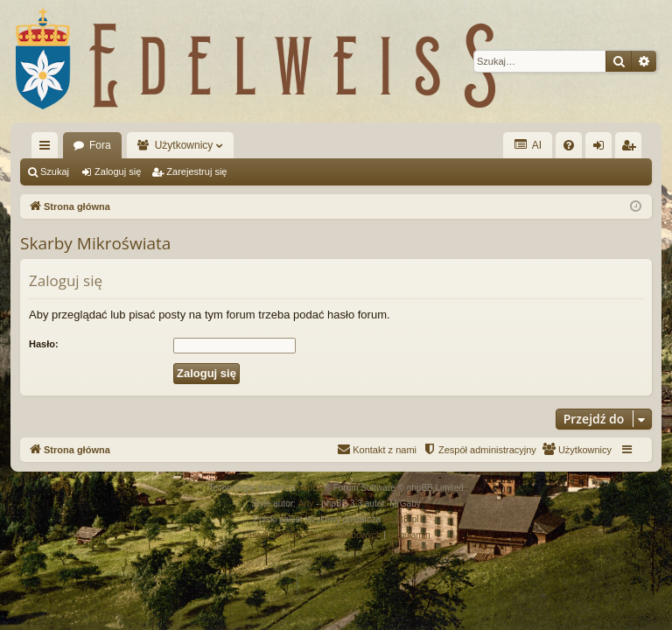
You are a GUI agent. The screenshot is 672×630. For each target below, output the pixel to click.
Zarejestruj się (196, 171)
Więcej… (48, 149)
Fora (100, 145)
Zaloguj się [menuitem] (602, 149)
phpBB (311, 488)
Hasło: (44, 344)
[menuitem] (569, 145)
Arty (306, 504)
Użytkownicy (184, 145)
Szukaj (55, 171)
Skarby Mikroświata (95, 243)
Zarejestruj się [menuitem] (632, 149)
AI (528, 145)
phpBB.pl (401, 519)
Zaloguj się (118, 171)
